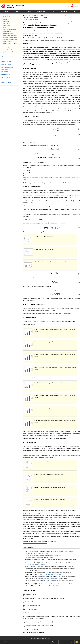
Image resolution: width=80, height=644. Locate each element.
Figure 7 (36, 383)
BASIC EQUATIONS (7, 64)
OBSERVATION (6, 75)
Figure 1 (25, 180)
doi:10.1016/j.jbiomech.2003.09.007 (52, 574)
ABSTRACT (27, 44)
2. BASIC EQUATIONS (31, 117)
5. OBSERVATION (29, 318)
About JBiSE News (7, 41)
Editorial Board (6, 25)
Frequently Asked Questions (9, 43)
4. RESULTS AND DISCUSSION (34, 304)
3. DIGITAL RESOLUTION (32, 187)
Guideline (5, 27)
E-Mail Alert (6, 642)
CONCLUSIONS (6, 77)
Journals (17, 12)
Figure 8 (36, 395)
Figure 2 (70, 198)
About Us (64, 12)
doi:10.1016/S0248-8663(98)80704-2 (35, 565)
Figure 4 (36, 342)
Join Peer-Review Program (18, 642)
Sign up (54, 642)
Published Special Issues (8, 50)
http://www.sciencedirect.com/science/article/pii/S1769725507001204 (43, 555)
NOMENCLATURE (29, 590)
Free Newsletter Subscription (9, 35)
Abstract (66, 16)
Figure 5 (36, 355)
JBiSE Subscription (7, 33)
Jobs (75, 12)
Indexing (4, 19)
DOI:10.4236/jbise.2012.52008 (31, 20)
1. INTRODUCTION (30, 69)
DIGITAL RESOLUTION (8, 67)
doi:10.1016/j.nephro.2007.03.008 (35, 557)
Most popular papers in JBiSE (10, 37)
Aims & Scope (6, 23)
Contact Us (47, 638)
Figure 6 (36, 367)
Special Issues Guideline (8, 52)
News (52, 12)
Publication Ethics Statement (9, 39)
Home (6, 12)
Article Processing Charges (9, 29)
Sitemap (42, 638)
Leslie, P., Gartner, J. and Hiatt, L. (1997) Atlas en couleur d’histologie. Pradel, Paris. (47, 580)
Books (29, 12)
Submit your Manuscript (66, 642)
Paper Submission (7, 31)
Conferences (41, 12)
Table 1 (67, 183)
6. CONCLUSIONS (30, 443)
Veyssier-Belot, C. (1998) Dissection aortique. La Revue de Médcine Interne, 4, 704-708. (48, 563)
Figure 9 (36, 408)
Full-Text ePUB (68, 22)
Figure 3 (68, 314)
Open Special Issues (7, 48)
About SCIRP (37, 638)
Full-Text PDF (68, 18)
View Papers (5, 21)
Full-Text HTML (68, 20)
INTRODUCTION (6, 62)
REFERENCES (28, 547)
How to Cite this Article (70, 26)
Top (2, 57)
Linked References (69, 24)
